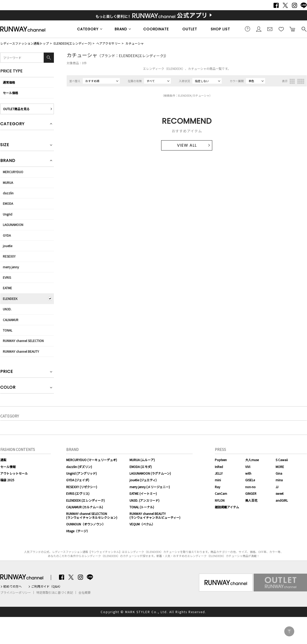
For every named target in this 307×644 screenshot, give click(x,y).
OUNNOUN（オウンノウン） (86, 524)
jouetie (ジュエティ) (143, 480)
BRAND (121, 29)
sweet (280, 493)
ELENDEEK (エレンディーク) (85, 500)
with (248, 473)
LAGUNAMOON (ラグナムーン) (150, 473)
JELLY (219, 473)
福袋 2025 (7, 480)
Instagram (294, 5)
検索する (304, 29)
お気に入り (281, 29)
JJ (277, 487)
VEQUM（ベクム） (142, 524)
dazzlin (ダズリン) (79, 467)
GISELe (250, 480)
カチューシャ (135, 43)
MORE (280, 467)
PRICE (7, 372)
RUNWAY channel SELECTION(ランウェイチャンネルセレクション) (92, 515)
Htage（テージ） (78, 531)
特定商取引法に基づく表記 (55, 592)
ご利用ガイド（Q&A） (47, 586)
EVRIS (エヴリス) (78, 493)
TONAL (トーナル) (142, 507)
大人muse (252, 460)
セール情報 (8, 467)
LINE (304, 5)
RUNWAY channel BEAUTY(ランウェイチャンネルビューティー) (155, 515)
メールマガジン (270, 29)
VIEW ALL (187, 145)
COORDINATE (156, 29)
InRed (219, 467)
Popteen (221, 460)
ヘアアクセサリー (108, 43)
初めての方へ (13, 586)
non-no (250, 487)
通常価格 (9, 82)
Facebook (276, 5)
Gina (279, 473)
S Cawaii (282, 460)
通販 (3, 460)
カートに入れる (292, 29)
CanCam (221, 493)
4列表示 (301, 81)
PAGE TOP (289, 631)
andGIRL (282, 500)
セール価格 (10, 93)
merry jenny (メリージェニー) (150, 487)
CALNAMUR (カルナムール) (85, 507)
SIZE (5, 145)
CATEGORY (88, 29)
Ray (217, 487)
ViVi (248, 467)
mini (218, 480)
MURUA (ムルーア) (142, 460)
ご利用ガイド (247, 29)
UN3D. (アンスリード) (144, 500)
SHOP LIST (220, 29)
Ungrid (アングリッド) (81, 473)
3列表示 (292, 81)
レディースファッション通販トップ (25, 43)
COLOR (8, 388)
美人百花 (251, 500)
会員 (259, 29)
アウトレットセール (14, 473)
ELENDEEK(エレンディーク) (73, 43)
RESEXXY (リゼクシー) (82, 487)
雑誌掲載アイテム (227, 507)
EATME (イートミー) (143, 493)
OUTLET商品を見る (16, 109)
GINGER (251, 493)
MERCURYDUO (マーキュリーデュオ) (92, 460)
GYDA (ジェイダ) (78, 480)
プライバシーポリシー (16, 592)
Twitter (285, 5)
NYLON (220, 500)
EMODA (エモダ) (141, 467)
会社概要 (85, 592)
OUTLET (190, 29)
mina (279, 480)
